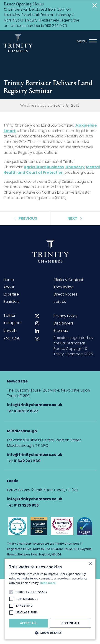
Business (55, 167)
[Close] (95, 5)
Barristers (11, 302)
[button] (50, 633)
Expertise (11, 294)
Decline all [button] (71, 623)
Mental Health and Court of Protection (52, 170)
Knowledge (64, 287)
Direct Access (65, 294)
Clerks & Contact (68, 280)
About (9, 287)
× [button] (90, 563)
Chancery (75, 167)
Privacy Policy (65, 316)
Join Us (60, 302)
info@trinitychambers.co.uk (35, 405)
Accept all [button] (28, 623)
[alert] (50, 599)
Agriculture (35, 167)
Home (9, 280)
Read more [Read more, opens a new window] (48, 583)
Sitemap (61, 330)
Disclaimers (63, 323)
